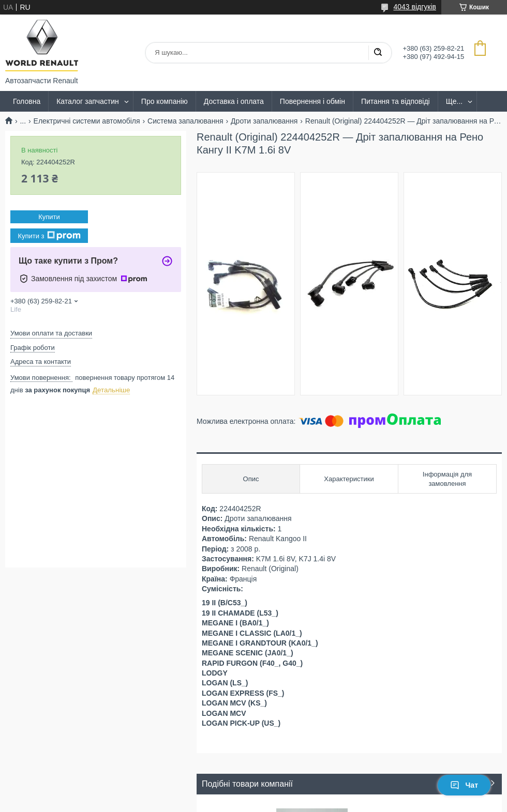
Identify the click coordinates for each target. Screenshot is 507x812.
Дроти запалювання (264, 121)
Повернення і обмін (312, 101)
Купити (49, 217)
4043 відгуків (415, 7)
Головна (27, 101)
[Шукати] (378, 53)
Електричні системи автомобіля (87, 121)
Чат (464, 785)
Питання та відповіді (396, 101)
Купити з (49, 236)
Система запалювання (185, 121)
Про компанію (165, 101)
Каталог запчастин (88, 101)
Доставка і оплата (234, 101)
